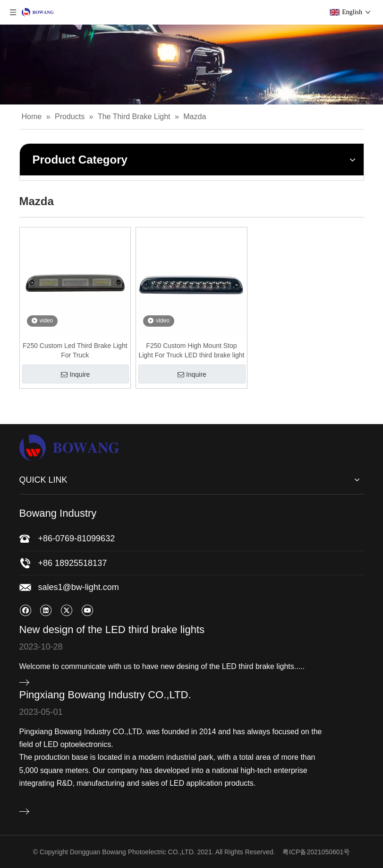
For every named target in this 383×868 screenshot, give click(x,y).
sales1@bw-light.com (79, 587)
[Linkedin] (46, 610)
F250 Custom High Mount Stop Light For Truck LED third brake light (191, 350)
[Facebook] (25, 610)
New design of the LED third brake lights (112, 629)
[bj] (191, 65)
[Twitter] (66, 610)
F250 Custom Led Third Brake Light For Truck (75, 350)
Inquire (75, 374)
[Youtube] (87, 610)
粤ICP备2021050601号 (316, 852)
